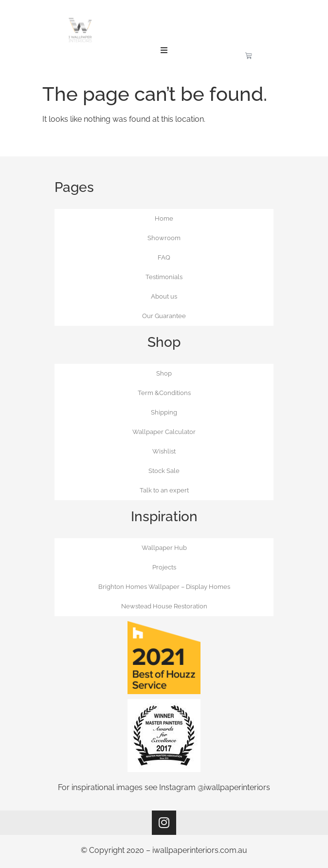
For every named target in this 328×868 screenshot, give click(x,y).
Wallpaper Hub (164, 548)
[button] (164, 50)
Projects (164, 567)
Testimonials (164, 277)
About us (164, 296)
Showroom (164, 238)
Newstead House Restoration (164, 606)
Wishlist (164, 451)
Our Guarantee (164, 316)
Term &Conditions (164, 393)
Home (164, 218)
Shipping (164, 412)
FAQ (164, 257)
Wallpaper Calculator (164, 432)
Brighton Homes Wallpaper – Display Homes (164, 587)
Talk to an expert (164, 490)
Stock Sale (164, 471)
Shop (164, 373)
